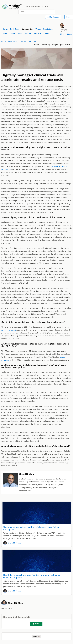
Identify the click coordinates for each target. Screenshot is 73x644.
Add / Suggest (53, 17)
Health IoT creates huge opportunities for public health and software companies (32, 576)
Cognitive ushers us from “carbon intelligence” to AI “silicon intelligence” (32, 528)
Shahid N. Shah (14, 543)
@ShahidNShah (66, 34)
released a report (9, 330)
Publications (12, 41)
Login (69, 17)
